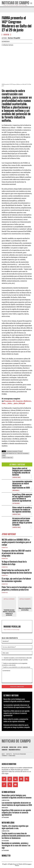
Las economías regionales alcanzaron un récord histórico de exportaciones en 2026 (22, 485)
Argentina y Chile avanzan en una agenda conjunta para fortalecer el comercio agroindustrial (22, 498)
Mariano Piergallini (14, 38)
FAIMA (21, 451)
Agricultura (16, 477)
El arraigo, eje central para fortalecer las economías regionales (16, 580)
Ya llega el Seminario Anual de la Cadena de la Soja (14, 563)
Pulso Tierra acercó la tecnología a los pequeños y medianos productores (17, 588)
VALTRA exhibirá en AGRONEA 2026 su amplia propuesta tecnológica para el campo (16, 542)
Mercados (16, 490)
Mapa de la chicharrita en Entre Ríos (25, 609)
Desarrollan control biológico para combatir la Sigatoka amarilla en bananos (22, 472)
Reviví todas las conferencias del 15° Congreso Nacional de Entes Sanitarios (17, 571)
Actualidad (16, 503)
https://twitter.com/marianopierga (11, 630)
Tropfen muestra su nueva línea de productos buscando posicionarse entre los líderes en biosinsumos (16, 836)
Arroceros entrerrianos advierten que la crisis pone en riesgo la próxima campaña (22, 522)
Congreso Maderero (12, 451)
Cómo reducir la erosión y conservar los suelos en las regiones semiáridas (22, 510)
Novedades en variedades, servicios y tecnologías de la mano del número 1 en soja (16, 845)
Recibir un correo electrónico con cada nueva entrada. (17, 667)
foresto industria (7, 458)
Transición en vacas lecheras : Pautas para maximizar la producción (9, 612)
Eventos (5, 548)
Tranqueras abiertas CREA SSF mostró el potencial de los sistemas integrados (16, 553)
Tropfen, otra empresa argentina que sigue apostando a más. (15, 827)
